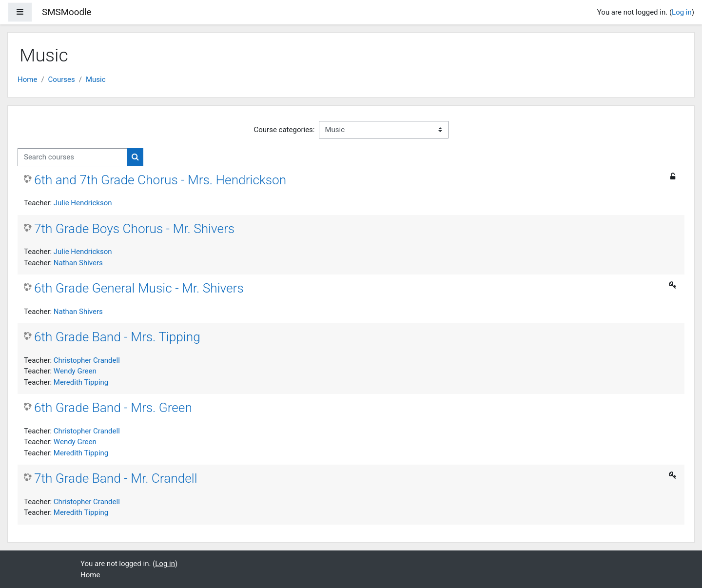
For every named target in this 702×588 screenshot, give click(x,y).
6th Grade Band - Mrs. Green (113, 408)
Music (96, 79)
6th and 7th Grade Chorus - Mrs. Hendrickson (160, 180)
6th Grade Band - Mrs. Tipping (117, 337)
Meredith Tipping (81, 382)
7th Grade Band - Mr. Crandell (116, 478)
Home (27, 79)
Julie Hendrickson (83, 203)
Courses (62, 79)
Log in (682, 12)
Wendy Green (75, 371)
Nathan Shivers (78, 263)
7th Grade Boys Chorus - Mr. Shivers (134, 229)
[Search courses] (72, 157)
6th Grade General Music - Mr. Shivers (139, 288)
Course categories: (284, 130)
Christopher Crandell (87, 360)
